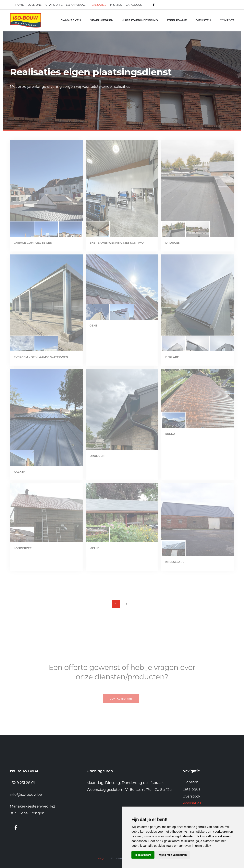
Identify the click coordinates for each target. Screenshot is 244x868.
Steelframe (177, 20)
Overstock (191, 796)
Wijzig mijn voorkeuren (173, 855)
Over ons (35, 5)
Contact (227, 20)
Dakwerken (71, 20)
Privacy (99, 858)
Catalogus (134, 5)
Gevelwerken (102, 20)
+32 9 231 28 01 (22, 783)
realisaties (98, 5)
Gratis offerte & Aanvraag (66, 5)
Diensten (203, 20)
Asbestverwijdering (140, 20)
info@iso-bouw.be (26, 795)
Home (20, 5)
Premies (116, 5)
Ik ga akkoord (143, 855)
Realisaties (192, 803)
